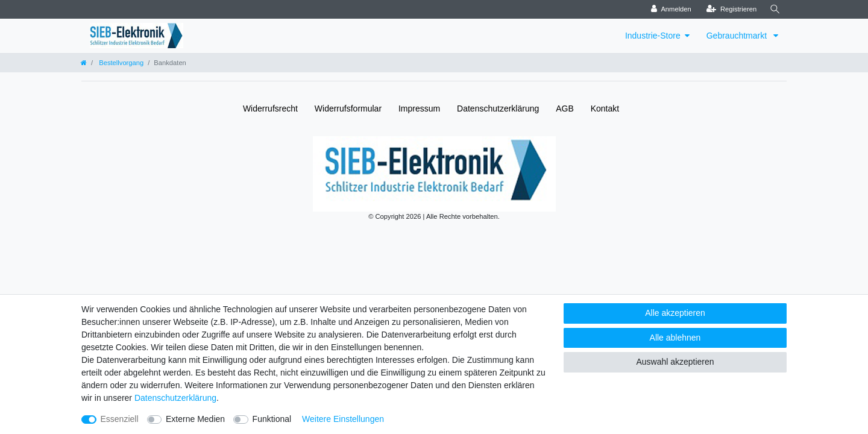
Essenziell (120, 419)
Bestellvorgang (120, 63)
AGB (565, 108)
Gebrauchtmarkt (738, 36)
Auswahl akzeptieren (675, 362)
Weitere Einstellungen (343, 419)
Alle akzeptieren (675, 313)
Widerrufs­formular (348, 108)
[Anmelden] (671, 9)
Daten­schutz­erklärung (498, 108)
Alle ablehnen (675, 338)
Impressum (419, 108)
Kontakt (605, 108)
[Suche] (775, 9)
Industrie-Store (653, 36)
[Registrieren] (731, 9)
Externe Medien (195, 419)
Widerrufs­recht (270, 108)
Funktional (272, 419)
